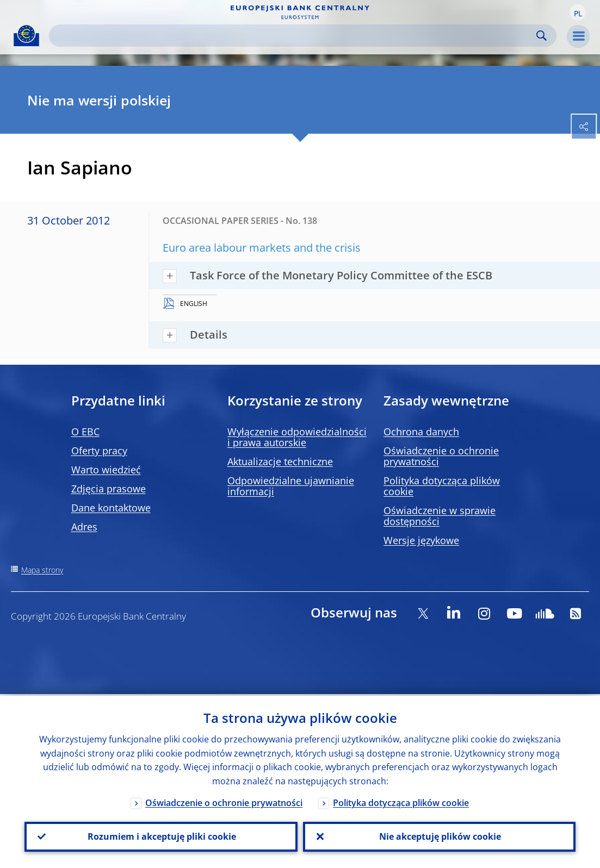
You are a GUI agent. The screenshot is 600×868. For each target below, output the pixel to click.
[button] (578, 13)
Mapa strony (42, 570)
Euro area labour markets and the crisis (262, 248)
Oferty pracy (99, 451)
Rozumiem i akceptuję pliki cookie (161, 836)
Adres (84, 527)
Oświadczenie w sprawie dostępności (440, 516)
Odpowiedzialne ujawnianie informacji (291, 486)
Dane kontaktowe (111, 508)
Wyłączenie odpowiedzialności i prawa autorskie (297, 437)
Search (542, 36)
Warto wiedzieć (106, 470)
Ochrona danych (421, 432)
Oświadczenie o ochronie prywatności (441, 456)
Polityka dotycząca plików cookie (442, 486)
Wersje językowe (421, 540)
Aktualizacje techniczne (280, 461)
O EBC (85, 432)
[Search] (294, 36)
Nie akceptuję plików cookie (439, 836)
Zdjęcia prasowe (109, 489)
